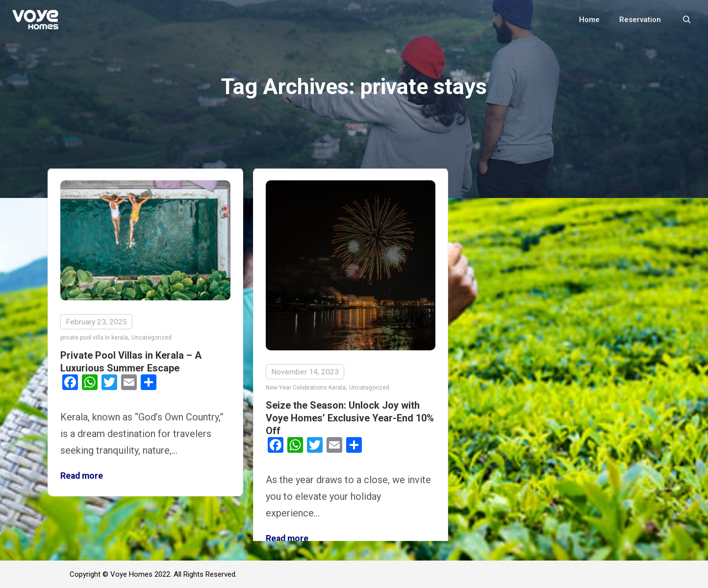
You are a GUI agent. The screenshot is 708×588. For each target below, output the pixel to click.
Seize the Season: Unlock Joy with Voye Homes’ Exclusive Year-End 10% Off (350, 418)
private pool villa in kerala (94, 338)
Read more (82, 476)
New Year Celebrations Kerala (306, 388)
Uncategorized (152, 338)
